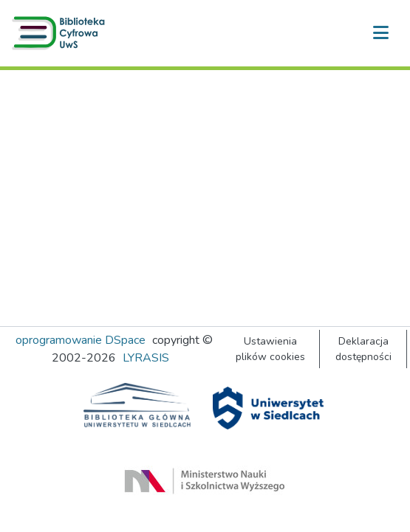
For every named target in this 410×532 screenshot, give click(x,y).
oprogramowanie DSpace (81, 340)
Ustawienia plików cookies (270, 349)
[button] (61, 33)
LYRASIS (146, 358)
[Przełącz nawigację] (380, 33)
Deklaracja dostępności (363, 349)
